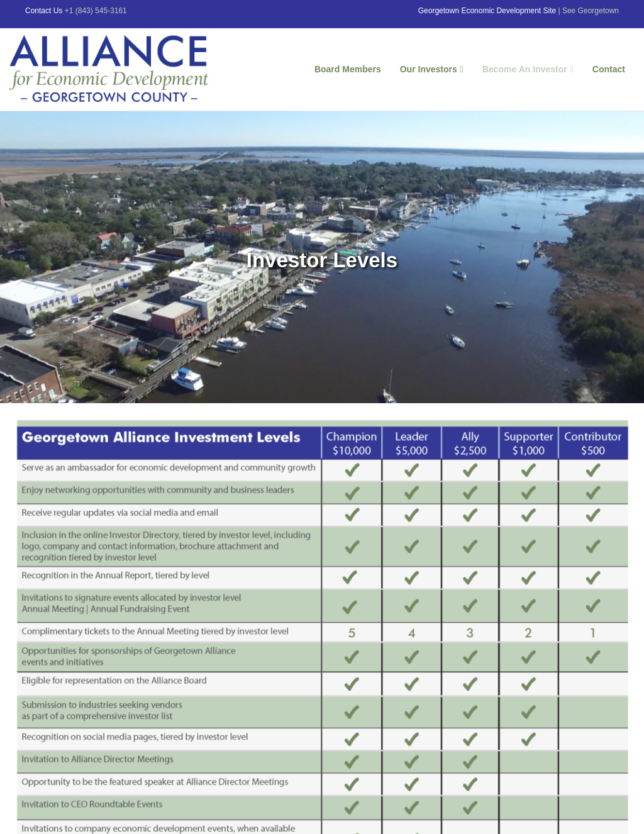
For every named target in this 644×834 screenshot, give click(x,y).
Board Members (348, 69)
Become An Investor (525, 69)
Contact (609, 69)
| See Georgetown (588, 11)
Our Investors (429, 69)
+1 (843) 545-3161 (96, 11)
